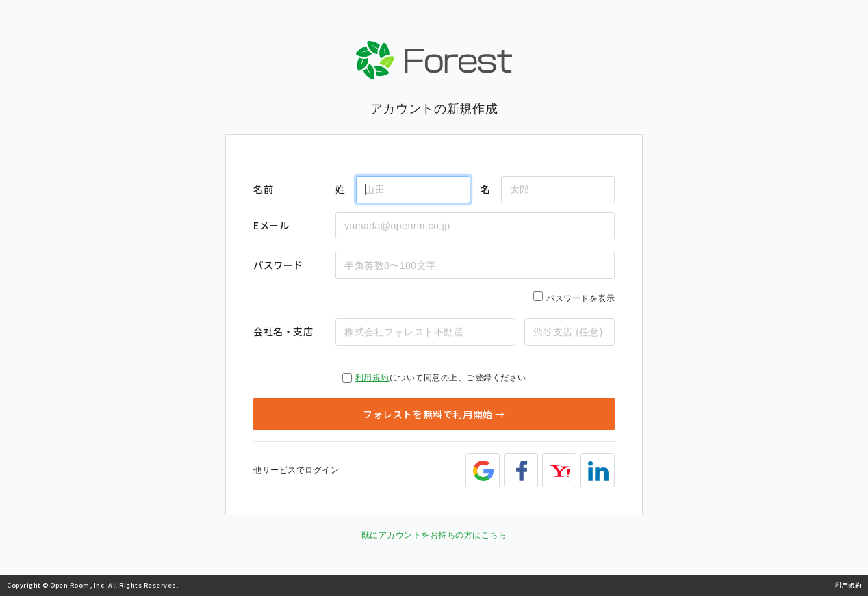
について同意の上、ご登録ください (434, 378)
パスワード (278, 265)
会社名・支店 (283, 331)
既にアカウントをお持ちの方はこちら (434, 535)
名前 (263, 189)
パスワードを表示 (580, 298)
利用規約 (372, 378)
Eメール (271, 225)
